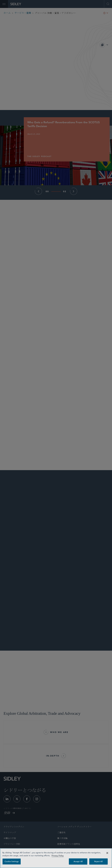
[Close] (107, 853)
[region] (56, 858)
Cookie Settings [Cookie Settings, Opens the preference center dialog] (12, 861)
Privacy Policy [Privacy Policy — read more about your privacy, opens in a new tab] (58, 856)
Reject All (98, 861)
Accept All (78, 861)
